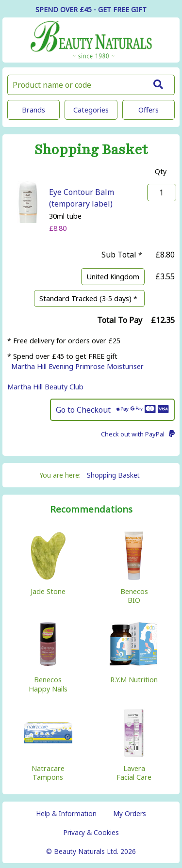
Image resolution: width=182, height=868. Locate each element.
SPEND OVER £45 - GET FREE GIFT (91, 9)
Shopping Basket (113, 475)
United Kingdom (113, 277)
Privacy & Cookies (91, 832)
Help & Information (66, 813)
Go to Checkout (112, 410)
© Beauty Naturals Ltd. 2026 (91, 851)
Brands (33, 110)
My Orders (130, 813)
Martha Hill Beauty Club (45, 387)
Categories (91, 110)
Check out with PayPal (138, 434)
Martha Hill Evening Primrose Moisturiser (77, 366)
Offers (149, 110)
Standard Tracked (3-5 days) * (89, 298)
